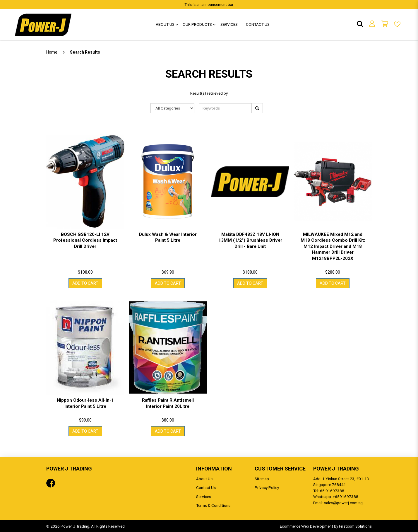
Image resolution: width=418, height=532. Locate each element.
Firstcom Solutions (355, 526)
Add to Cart (85, 283)
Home (52, 52)
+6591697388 (346, 497)
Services (204, 497)
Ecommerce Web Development (306, 526)
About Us (204, 479)
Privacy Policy (267, 487)
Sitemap (262, 479)
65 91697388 (332, 491)
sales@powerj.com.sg (343, 503)
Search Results (85, 52)
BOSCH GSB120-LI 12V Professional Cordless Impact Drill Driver (85, 240)
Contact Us (206, 487)
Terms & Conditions (213, 505)
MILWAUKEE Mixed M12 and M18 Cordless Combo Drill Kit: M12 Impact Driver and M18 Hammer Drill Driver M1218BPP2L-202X (333, 246)
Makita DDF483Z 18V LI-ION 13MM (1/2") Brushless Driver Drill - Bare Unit (250, 240)
